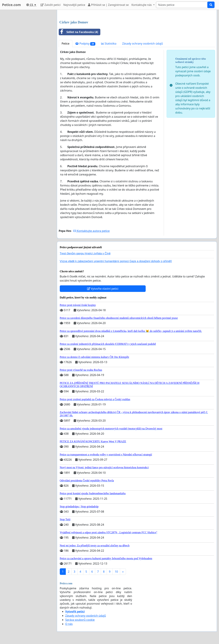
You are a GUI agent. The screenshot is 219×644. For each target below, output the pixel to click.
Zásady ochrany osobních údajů (142, 44)
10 (116, 572)
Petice (66, 44)
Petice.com (11, 5)
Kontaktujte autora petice (91, 231)
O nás (69, 624)
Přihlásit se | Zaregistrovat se (108, 5)
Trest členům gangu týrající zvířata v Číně (85, 253)
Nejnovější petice (74, 5)
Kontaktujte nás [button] (142, 5)
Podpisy (85, 44)
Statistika (109, 44)
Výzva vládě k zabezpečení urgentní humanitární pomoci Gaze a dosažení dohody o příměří (116, 261)
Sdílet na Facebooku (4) (78, 32)
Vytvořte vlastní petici (103, 289)
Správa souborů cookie (80, 620)
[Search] (182, 5)
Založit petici (50, 5)
